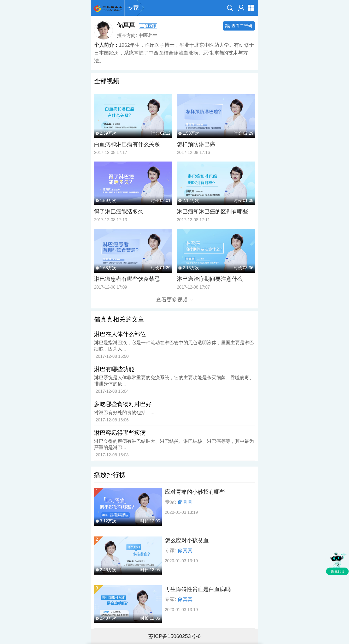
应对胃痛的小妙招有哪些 (195, 492)
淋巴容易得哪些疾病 (120, 433)
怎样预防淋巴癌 (196, 144)
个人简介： (106, 45)
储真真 (185, 502)
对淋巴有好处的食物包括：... (124, 413)
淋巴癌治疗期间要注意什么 (210, 279)
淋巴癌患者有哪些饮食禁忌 (127, 279)
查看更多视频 (175, 300)
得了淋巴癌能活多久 (119, 211)
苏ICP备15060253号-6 (174, 636)
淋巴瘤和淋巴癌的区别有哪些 (213, 211)
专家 (133, 8)
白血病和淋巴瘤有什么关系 (127, 144)
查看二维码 (239, 26)
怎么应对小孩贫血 (187, 540)
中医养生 (148, 35)
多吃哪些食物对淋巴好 (123, 404)
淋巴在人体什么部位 (120, 334)
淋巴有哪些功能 (114, 369)
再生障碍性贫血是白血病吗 (198, 589)
